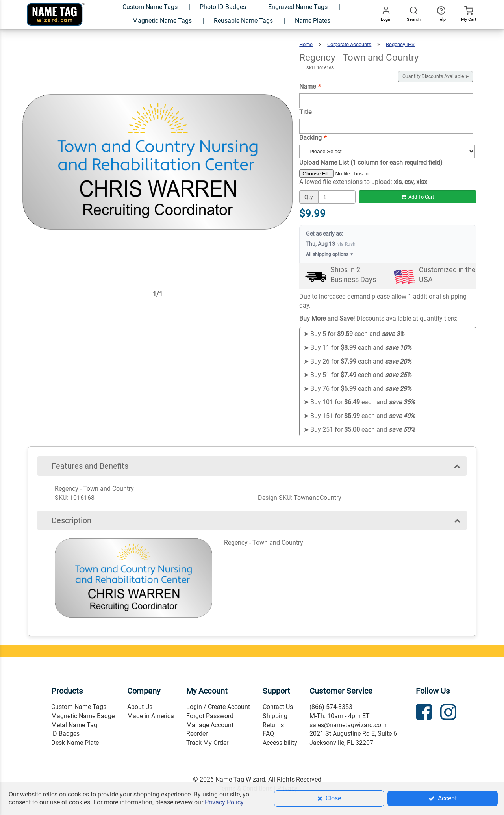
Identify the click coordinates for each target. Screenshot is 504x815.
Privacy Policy (224, 802)
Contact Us (278, 707)
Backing (313, 138)
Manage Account (210, 725)
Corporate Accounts (349, 44)
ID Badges (65, 734)
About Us (140, 707)
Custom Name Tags (79, 707)
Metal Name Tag (74, 725)
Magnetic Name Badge (83, 716)
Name (310, 86)
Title (305, 112)
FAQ (268, 734)
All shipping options (330, 255)
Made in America (151, 716)
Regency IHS (400, 44)
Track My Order (207, 743)
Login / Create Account (218, 707)
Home (306, 44)
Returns (273, 725)
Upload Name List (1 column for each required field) (371, 162)
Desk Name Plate (75, 743)
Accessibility (280, 743)
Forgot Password (210, 716)
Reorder (197, 734)
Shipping (275, 716)
